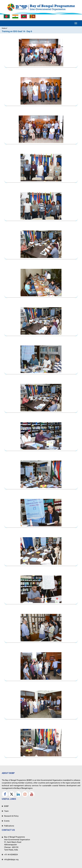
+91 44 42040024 (11, 855)
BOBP (6, 806)
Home (4, 28)
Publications (9, 826)
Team (6, 811)
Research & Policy (11, 816)
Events (7, 821)
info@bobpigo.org (11, 859)
